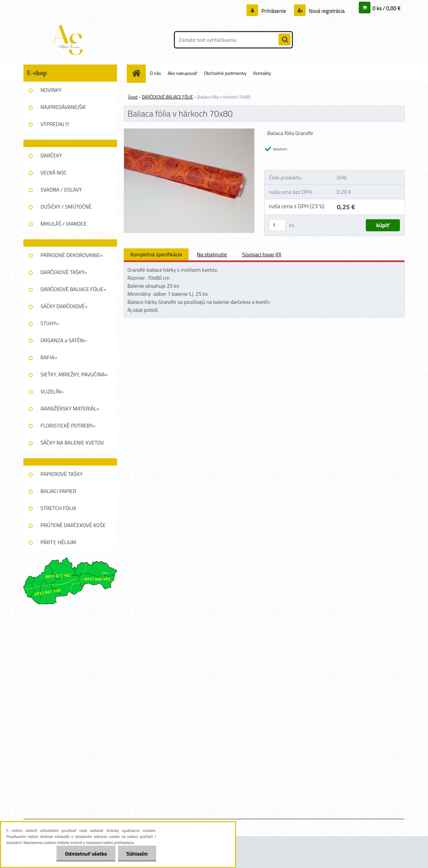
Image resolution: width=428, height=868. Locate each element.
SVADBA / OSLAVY (61, 190)
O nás (155, 73)
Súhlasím (137, 854)
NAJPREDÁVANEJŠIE (63, 107)
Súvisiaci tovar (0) (262, 254)
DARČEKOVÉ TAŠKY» (64, 272)
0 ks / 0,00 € (387, 8)
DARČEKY (51, 155)
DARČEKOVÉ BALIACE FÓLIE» (73, 289)
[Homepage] (139, 73)
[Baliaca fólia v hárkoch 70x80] (189, 131)
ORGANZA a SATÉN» (64, 340)
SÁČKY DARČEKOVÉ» (64, 306)
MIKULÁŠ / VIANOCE (64, 224)
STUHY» (50, 323)
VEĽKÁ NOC (53, 172)
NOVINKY (51, 90)
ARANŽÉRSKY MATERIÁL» (70, 408)
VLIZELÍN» (52, 391)
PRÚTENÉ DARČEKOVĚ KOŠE (73, 525)
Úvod (133, 97)
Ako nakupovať (182, 73)
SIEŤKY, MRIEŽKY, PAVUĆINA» (74, 374)
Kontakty (262, 73)
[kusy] (277, 225)
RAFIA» (49, 357)
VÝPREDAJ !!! (55, 124)
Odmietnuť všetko (86, 854)
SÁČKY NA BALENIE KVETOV (72, 443)
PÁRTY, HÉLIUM (58, 542)
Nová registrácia (326, 11)
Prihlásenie (274, 11)
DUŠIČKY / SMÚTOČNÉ (66, 207)
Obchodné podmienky (225, 73)
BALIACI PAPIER (58, 491)
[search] (285, 40)
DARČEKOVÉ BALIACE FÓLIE (167, 97)
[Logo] (69, 40)
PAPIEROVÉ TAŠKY (62, 474)
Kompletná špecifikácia (156, 254)
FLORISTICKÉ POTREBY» (68, 425)
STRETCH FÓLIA (58, 508)
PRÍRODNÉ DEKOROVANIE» (72, 255)
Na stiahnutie (212, 254)
